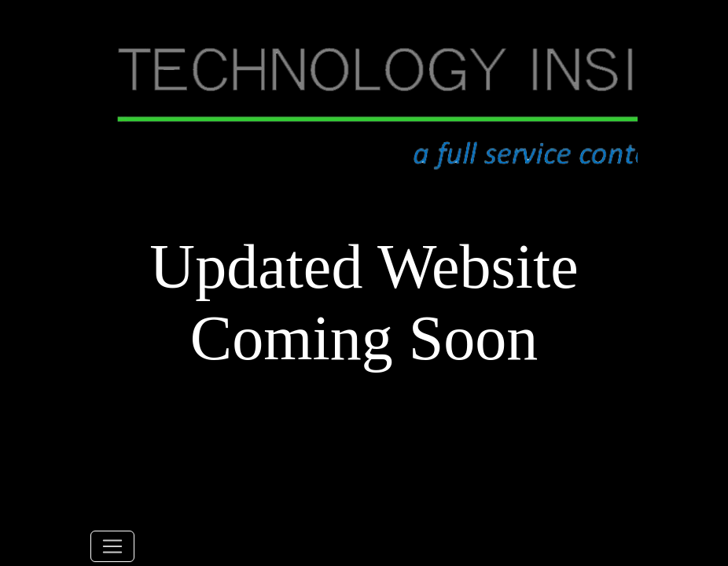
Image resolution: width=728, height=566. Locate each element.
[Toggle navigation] (112, 546)
